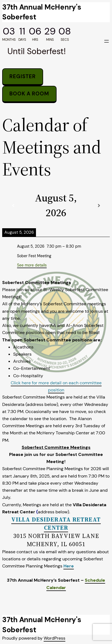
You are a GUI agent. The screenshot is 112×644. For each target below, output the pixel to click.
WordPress (54, 638)
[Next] (99, 206)
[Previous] (13, 206)
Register (23, 76)
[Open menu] (107, 41)
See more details (32, 265)
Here (69, 566)
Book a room (29, 94)
